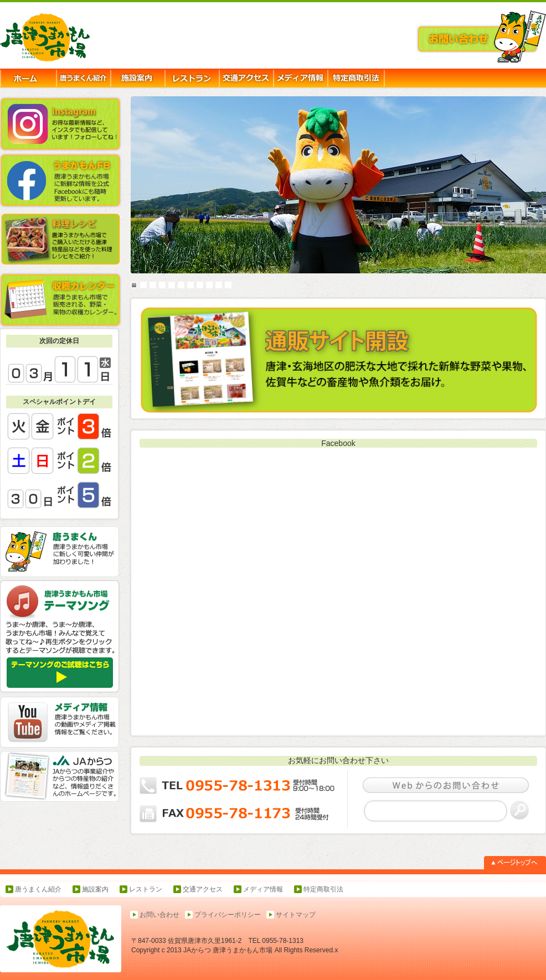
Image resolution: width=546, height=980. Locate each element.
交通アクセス (203, 889)
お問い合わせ (159, 915)
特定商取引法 (323, 889)
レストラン (146, 889)
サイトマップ (296, 915)
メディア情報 (263, 889)
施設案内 (95, 889)
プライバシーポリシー (228, 915)
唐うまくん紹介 (38, 889)
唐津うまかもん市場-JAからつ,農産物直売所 (59, 38)
